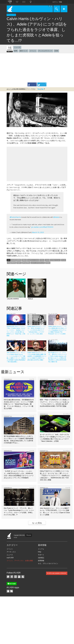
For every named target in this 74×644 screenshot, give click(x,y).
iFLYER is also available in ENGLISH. (57, 573)
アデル (42, 260)
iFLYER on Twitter (8, 577)
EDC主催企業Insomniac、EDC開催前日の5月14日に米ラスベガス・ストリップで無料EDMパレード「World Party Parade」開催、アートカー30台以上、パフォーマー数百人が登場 (19, 404)
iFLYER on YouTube (19, 577)
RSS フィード (23, 577)
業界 (16, 51)
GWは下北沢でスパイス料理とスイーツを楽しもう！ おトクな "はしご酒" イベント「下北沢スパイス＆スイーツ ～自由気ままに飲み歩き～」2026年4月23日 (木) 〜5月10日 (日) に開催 (55, 476)
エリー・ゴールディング (38, 263)
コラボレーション (55, 260)
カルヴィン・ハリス (33, 260)
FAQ (40, 552)
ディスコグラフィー (45, 51)
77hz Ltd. (29, 535)
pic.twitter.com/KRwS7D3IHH (42, 227)
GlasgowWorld (11, 263)
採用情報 (41, 561)
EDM (56, 51)
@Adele (56, 217)
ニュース (12, 15)
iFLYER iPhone (8, 591)
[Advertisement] (37, 68)
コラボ (47, 260)
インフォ (41, 549)
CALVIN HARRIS (16, 260)
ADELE (24, 260)
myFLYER (10, 558)
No (42, 89)
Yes (39, 89)
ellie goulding (26, 263)
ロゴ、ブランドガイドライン (48, 564)
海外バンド (24, 51)
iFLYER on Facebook (12, 577)
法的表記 (41, 558)
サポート (41, 555)
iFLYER (9, 536)
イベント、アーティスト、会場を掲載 (20, 561)
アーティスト (11, 552)
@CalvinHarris (15, 217)
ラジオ (63, 260)
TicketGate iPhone (11, 591)
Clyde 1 (19, 263)
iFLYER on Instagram (16, 577)
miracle (48, 263)
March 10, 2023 (38, 232)
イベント (33, 51)
